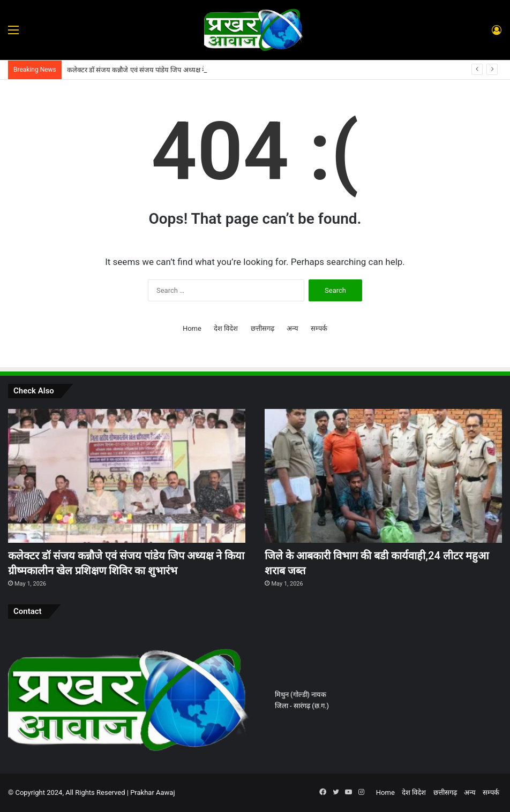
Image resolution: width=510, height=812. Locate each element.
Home (192, 328)
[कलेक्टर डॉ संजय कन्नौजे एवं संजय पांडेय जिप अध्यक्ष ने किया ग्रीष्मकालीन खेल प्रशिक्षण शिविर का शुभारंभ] (127, 476)
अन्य (292, 328)
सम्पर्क (319, 328)
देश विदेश (226, 328)
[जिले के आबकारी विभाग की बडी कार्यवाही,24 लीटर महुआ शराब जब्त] (383, 476)
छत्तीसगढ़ (262, 328)
